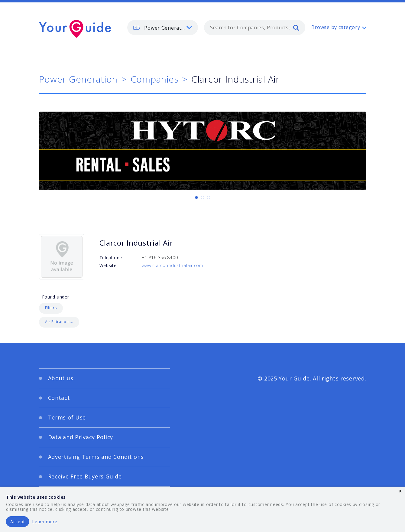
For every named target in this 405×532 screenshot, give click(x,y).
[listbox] (163, 28)
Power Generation (78, 79)
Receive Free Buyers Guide (85, 476)
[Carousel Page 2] (202, 197)
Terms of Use (67, 417)
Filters (51, 308)
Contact (59, 398)
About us (61, 378)
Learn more (45, 522)
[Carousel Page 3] (209, 197)
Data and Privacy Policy (81, 437)
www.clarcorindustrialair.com (173, 265)
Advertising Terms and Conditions (96, 457)
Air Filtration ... (59, 322)
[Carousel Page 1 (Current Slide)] (196, 197)
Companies (154, 79)
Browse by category (336, 27)
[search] (296, 28)
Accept (18, 522)
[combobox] (255, 28)
